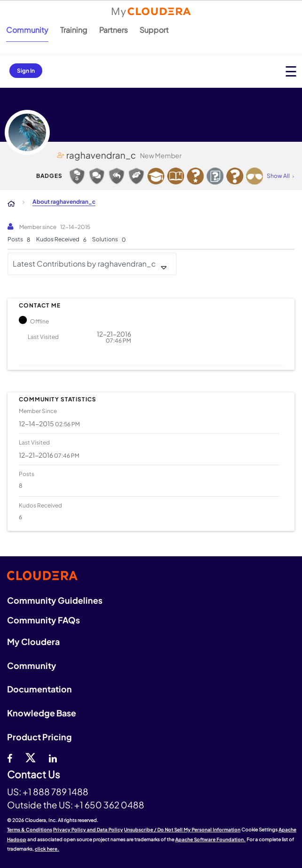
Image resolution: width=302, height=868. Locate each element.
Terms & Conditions (30, 830)
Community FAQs (43, 620)
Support (154, 30)
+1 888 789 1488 (55, 791)
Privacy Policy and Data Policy (88, 830)
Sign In (26, 71)
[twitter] (31, 757)
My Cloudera (33, 641)
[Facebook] (10, 757)
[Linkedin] (53, 757)
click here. (47, 849)
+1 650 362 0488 (109, 805)
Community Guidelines (55, 600)
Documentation (39, 689)
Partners (113, 30)
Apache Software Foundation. (210, 839)
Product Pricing (39, 737)
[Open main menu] (291, 71)
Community (27, 30)
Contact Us (34, 775)
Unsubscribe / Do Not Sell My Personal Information (182, 830)
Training (74, 30)
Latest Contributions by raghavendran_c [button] (84, 264)
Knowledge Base (42, 713)
